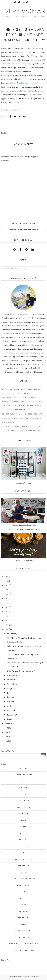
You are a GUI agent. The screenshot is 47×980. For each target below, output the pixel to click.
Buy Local (6, 406)
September (11, 684)
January (10, 719)
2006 (7, 737)
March (10, 710)
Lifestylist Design (22, 410)
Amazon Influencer (11, 397)
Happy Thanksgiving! (25, 560)
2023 (7, 577)
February (11, 715)
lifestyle (18, 393)
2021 (6, 585)
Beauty (39, 402)
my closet (24, 230)
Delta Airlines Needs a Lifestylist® (21, 671)
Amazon (28, 393)
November (11, 675)
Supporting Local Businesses (25, 525)
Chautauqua (18, 406)
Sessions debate (35, 414)
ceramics (38, 427)
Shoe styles (18, 418)
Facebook (34, 60)
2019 (6, 590)
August (10, 689)
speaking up (35, 431)
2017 (6, 599)
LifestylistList (35, 389)
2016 (6, 603)
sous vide (23, 431)
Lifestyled (7, 410)
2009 (7, 724)
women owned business (23, 402)
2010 (7, 629)
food (23, 389)
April (9, 706)
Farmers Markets (34, 406)
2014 (6, 612)
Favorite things (29, 397)
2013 (6, 616)
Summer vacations (33, 418)
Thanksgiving (8, 422)
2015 (6, 607)
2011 (6, 625)
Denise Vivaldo (21, 52)
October (10, 680)
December (11, 634)
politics (6, 431)
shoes (14, 431)
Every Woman (24, 11)
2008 (7, 728)
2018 (6, 594)
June (9, 697)
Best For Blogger (34, 977)
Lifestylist (7, 389)
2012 (6, 620)
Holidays (6, 402)
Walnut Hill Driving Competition (17, 427)
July (9, 693)
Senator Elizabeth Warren (14, 414)
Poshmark (34, 230)
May (9, 702)
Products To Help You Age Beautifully (25, 529)
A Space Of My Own (23, 483)
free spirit (7, 393)
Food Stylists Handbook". (28, 83)
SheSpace (6, 418)
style (17, 389)
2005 (7, 741)
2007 (7, 732)
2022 (7, 581)
